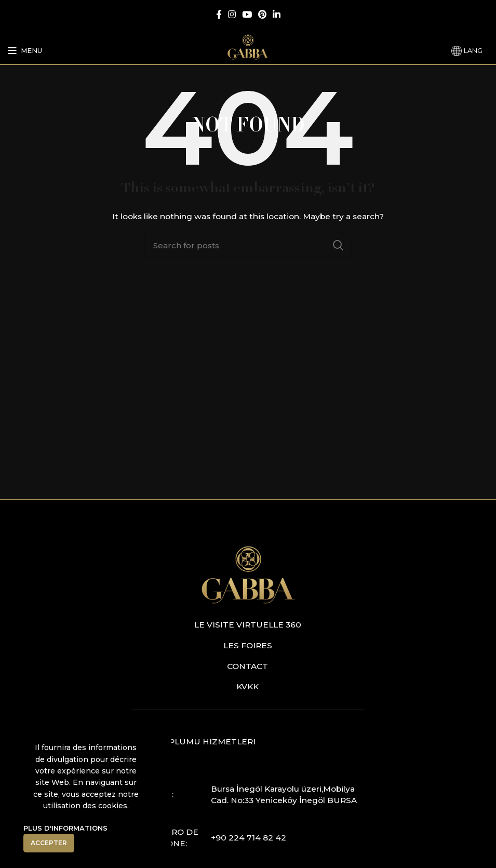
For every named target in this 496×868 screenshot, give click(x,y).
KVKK (247, 686)
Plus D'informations (65, 828)
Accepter (49, 843)
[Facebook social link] (219, 14)
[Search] (248, 245)
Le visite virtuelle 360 (248, 625)
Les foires (248, 645)
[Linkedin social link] (277, 14)
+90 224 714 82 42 (249, 838)
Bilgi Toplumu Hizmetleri (194, 742)
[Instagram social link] (232, 14)
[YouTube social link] (247, 14)
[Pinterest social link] (262, 14)
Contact (247, 666)
